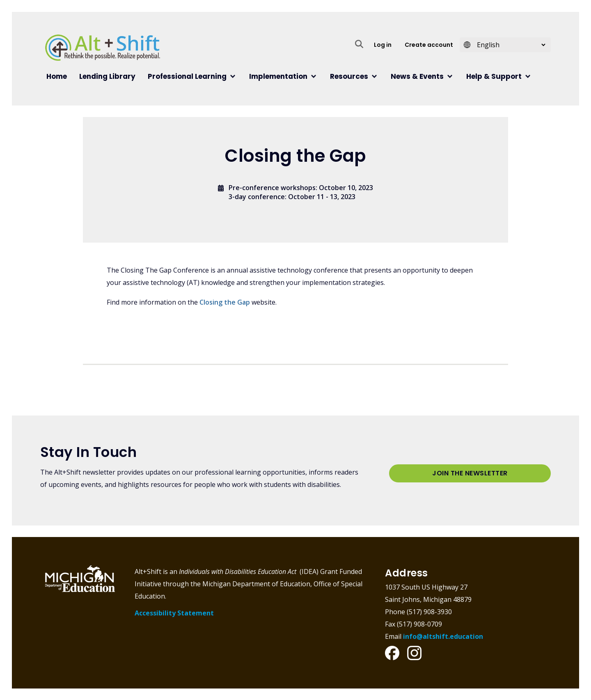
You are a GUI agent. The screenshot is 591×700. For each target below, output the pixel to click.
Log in (383, 45)
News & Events (417, 76)
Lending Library (107, 76)
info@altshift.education (443, 636)
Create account (429, 45)
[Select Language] (509, 45)
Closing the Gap (225, 302)
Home (57, 76)
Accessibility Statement (174, 613)
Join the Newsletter (470, 473)
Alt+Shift (103, 48)
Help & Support (494, 76)
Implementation (278, 76)
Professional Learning (187, 76)
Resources (349, 76)
